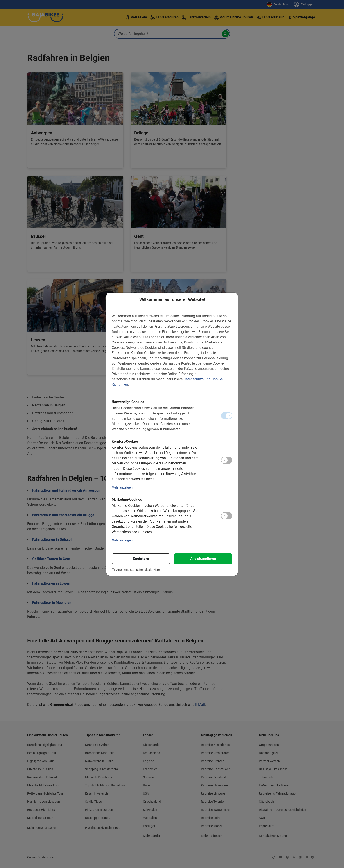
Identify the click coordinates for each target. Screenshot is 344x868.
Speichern (141, 559)
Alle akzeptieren (203, 559)
